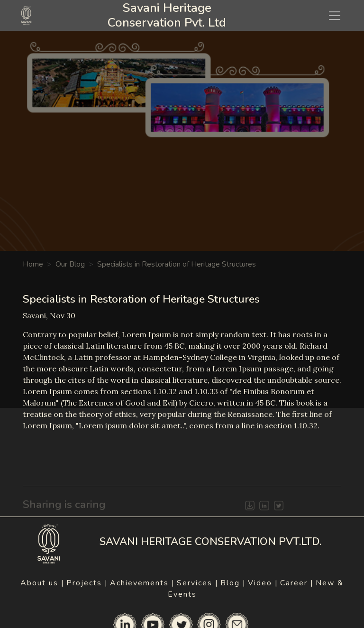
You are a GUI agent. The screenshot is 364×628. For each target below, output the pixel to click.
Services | (198, 583)
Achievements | (142, 583)
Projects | (87, 583)
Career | (297, 583)
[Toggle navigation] (335, 16)
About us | (42, 583)
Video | (263, 583)
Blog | (233, 583)
